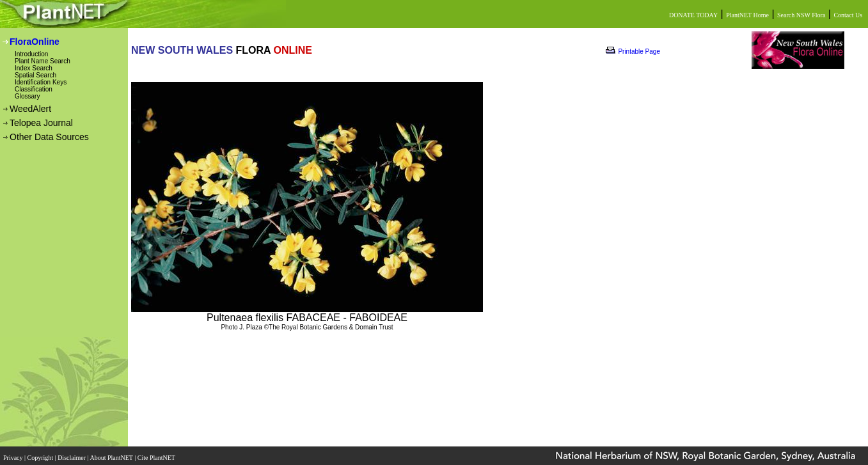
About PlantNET (112, 454)
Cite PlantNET (157, 454)
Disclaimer (72, 454)
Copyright (41, 454)
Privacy (14, 454)
